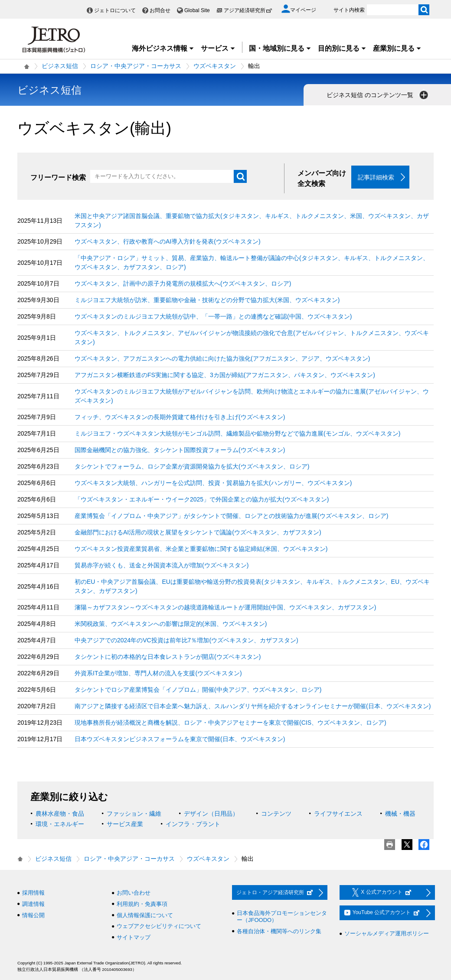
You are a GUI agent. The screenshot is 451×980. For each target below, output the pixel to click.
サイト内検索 (349, 10)
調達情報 (33, 904)
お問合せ (160, 10)
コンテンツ (276, 814)
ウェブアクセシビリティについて (159, 926)
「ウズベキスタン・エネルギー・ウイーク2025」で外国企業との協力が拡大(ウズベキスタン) (202, 500)
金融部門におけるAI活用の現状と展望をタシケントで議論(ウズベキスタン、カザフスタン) (198, 533)
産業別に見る (397, 48)
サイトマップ (134, 937)
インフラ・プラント (193, 824)
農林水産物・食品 (60, 814)
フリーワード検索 (58, 177)
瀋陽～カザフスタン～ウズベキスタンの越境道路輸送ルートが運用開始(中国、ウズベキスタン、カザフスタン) (225, 608)
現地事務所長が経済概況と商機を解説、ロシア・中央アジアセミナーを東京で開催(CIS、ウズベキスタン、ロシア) (230, 723)
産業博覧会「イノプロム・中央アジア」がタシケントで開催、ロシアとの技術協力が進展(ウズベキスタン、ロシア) (231, 516)
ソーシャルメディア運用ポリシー (387, 934)
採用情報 (33, 893)
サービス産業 (125, 824)
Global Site (197, 10)
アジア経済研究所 (248, 10)
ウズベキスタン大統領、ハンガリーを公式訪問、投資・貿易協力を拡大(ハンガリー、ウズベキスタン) (213, 483)
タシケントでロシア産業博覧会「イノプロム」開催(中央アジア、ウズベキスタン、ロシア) (198, 690)
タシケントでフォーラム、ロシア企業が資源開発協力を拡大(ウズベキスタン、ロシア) (192, 467)
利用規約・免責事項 (142, 904)
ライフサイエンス (338, 814)
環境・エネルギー (60, 824)
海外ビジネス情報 (163, 48)
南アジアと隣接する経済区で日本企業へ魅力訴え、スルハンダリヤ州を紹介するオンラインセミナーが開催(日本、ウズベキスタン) (253, 707)
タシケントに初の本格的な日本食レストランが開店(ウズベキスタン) (168, 657)
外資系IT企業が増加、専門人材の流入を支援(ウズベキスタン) (158, 674)
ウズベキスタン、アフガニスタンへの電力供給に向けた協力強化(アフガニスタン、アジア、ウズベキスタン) (222, 359)
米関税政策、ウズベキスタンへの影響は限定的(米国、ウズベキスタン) (171, 624)
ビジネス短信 (60, 66)
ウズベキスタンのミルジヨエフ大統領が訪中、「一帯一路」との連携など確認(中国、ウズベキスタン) (213, 317)
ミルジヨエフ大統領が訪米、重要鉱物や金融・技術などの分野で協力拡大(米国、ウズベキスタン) (207, 300)
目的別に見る (342, 48)
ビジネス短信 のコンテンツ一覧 (378, 95)
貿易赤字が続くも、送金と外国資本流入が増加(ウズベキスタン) (162, 566)
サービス (218, 48)
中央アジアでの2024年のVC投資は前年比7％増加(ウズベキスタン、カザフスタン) (186, 641)
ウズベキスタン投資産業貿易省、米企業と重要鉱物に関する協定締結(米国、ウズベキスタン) (201, 549)
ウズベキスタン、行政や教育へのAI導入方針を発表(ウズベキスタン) (168, 242)
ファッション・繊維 (134, 814)
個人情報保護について (145, 915)
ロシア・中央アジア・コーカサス (136, 66)
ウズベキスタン (215, 66)
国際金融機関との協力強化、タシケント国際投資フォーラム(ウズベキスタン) (180, 450)
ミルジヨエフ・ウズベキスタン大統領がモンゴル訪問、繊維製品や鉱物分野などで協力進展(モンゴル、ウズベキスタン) (237, 434)
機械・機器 (400, 814)
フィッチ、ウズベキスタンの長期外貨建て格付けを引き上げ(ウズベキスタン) (180, 417)
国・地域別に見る (280, 48)
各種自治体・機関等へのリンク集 (279, 931)
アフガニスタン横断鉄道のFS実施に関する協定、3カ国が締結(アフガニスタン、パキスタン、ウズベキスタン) (225, 375)
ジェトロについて (115, 10)
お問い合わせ (134, 893)
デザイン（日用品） (211, 814)
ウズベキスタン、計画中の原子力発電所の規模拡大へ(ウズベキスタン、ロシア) (183, 284)
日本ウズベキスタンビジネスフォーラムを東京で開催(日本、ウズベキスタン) (180, 739)
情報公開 (33, 915)
